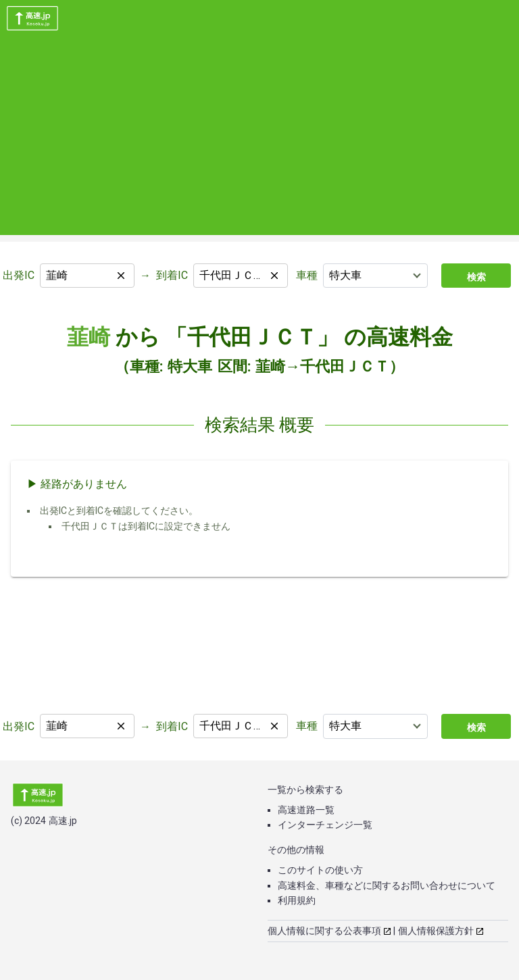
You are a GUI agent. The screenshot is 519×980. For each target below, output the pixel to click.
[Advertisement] (259, 140)
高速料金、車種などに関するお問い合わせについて (387, 885)
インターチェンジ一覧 (325, 825)
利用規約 (297, 900)
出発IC (19, 275)
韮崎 (89, 337)
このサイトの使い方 (320, 870)
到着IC (172, 275)
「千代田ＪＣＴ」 (252, 337)
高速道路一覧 (306, 810)
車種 (307, 275)
